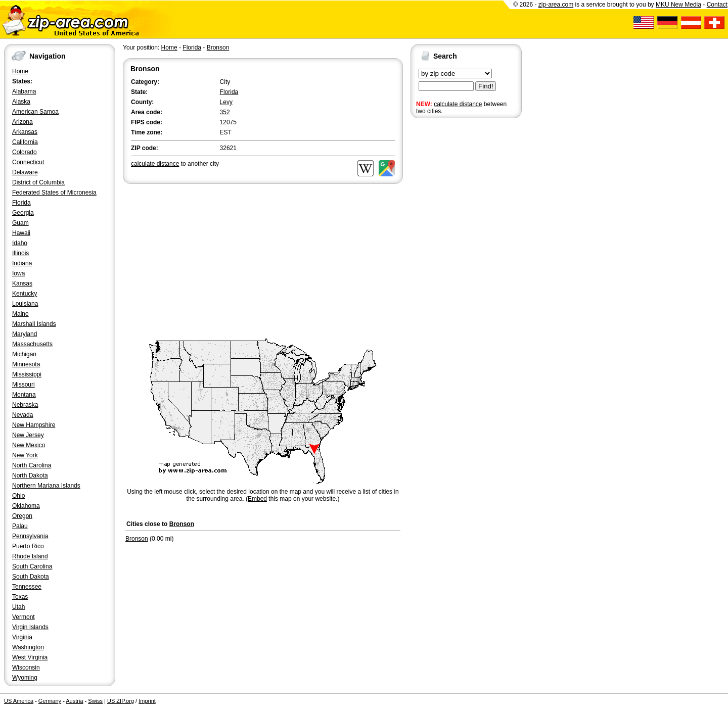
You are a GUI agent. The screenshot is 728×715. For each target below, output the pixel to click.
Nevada (22, 415)
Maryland (25, 334)
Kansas (22, 283)
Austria (74, 701)
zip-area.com (556, 5)
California (25, 142)
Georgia (23, 213)
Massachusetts (32, 344)
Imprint (147, 701)
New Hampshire (34, 425)
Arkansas (25, 132)
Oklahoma (26, 506)
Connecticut (28, 162)
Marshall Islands (34, 324)
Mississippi (27, 374)
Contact (717, 5)
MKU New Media (678, 5)
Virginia (22, 637)
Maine (20, 314)
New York (25, 455)
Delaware (25, 172)
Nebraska (25, 405)
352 (225, 112)
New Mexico (29, 445)
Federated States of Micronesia (54, 193)
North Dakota (30, 475)
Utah (18, 607)
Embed (257, 499)
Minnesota (26, 364)
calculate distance (458, 104)
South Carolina (32, 566)
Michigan (24, 354)
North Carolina (32, 465)
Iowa (18, 273)
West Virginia (30, 657)
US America (19, 701)
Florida (21, 203)
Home (20, 71)
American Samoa (35, 112)
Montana (24, 395)
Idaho (20, 243)
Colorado (25, 152)
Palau (20, 526)
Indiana (22, 263)
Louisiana (25, 304)
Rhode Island (30, 556)
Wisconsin (26, 668)
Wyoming (25, 678)
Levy (226, 102)
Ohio (18, 496)
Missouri (24, 385)
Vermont (24, 617)
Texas (20, 597)
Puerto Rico (28, 546)
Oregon (22, 516)
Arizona (22, 122)
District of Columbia (38, 182)
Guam (20, 223)
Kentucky (25, 294)
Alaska (21, 102)
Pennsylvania (30, 536)
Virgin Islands (30, 627)
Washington (28, 647)
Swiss (95, 701)
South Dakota (31, 577)
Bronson (218, 47)
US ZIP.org (121, 701)
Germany (50, 701)
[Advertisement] (451, 277)
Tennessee (27, 587)
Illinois (20, 253)
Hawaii (21, 233)
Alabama (24, 91)
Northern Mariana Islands (46, 486)
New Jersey (28, 435)
